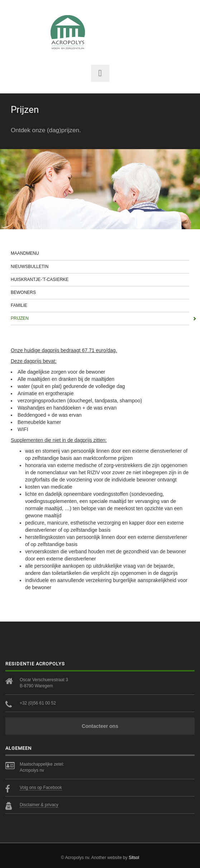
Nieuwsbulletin (100, 267)
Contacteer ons (100, 726)
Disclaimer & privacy (39, 805)
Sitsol (134, 858)
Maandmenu (100, 253)
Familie (100, 305)
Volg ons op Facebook (41, 788)
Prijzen (100, 318)
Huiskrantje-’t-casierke (100, 280)
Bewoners (100, 292)
